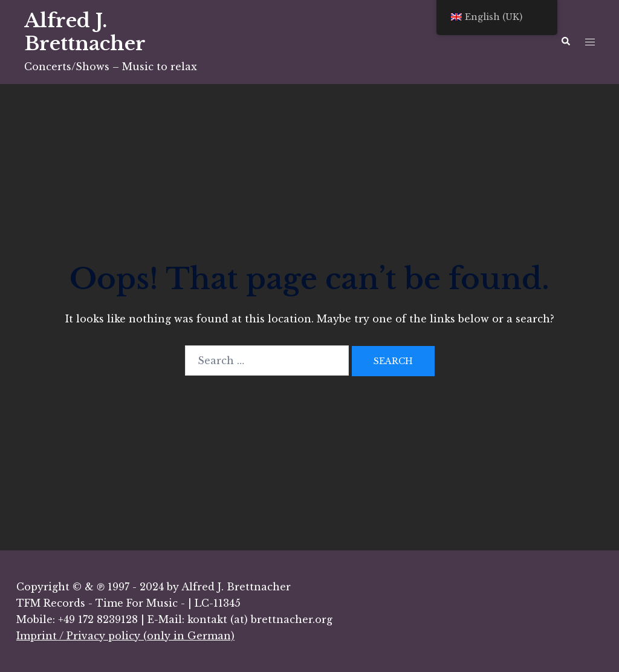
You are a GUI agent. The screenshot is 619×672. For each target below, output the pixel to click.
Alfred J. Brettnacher (85, 32)
